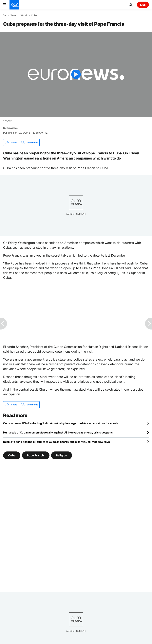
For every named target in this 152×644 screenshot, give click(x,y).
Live (143, 5)
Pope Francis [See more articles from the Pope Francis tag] (36, 455)
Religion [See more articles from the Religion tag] (62, 455)
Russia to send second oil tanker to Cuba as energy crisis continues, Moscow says (57, 442)
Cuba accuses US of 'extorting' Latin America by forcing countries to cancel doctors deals (61, 423)
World (24, 15)
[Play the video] (76, 74)
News (13, 15)
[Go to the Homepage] (14, 5)
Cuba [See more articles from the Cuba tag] (12, 455)
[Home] (4, 15)
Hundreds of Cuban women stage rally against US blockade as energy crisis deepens (58, 432)
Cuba (34, 15)
